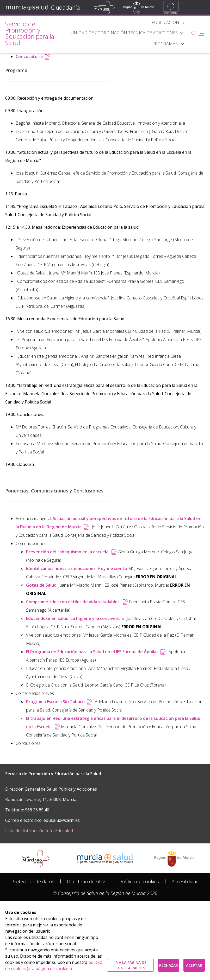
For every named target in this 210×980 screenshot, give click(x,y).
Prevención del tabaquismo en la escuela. (72, 552)
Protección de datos (33, 881)
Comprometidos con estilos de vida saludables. (78, 602)
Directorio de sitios (87, 881)
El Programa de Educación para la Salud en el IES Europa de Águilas (96, 652)
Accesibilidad (185, 881)
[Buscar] (194, 33)
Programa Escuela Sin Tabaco (60, 702)
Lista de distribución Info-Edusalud (39, 831)
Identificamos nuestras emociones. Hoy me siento (77, 568)
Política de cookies (139, 881)
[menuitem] (168, 22)
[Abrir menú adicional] (201, 33)
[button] (182, 44)
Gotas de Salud (41, 585)
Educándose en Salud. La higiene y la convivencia (75, 618)
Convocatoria (33, 56)
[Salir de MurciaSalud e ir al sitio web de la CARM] (174, 858)
